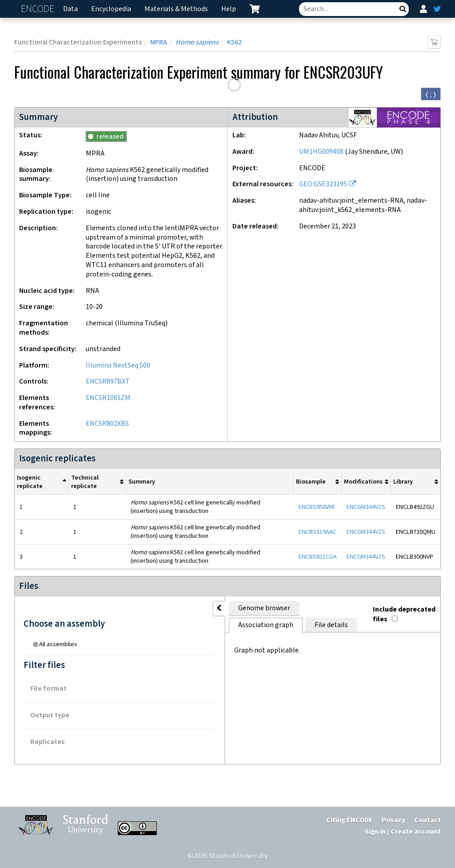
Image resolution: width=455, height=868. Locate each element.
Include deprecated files (390, 606)
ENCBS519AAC (317, 532)
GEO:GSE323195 (323, 184)
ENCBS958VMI (317, 507)
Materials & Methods (176, 9)
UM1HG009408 (321, 152)
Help (229, 9)
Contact (427, 820)
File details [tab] (279, 608)
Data (70, 9)
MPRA (159, 42)
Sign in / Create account (403, 832)
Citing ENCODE (349, 820)
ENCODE (39, 9)
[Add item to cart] (434, 42)
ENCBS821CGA (318, 557)
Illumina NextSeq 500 (118, 366)
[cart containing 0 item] (255, 9)
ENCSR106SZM (108, 398)
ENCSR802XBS (107, 424)
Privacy (393, 820)
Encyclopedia (111, 9)
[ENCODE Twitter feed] (437, 9)
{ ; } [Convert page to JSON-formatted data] (431, 94)
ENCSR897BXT (108, 382)
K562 (234, 42)
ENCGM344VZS (366, 507)
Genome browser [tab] (139, 608)
